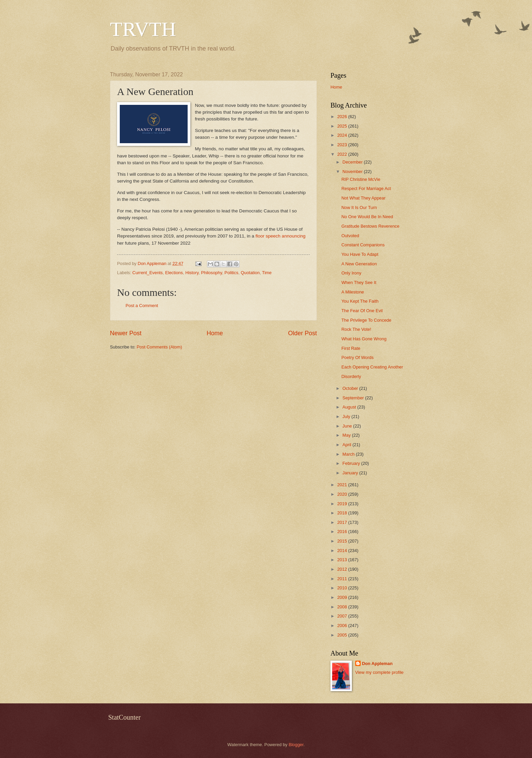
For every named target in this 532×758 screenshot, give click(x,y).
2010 (343, 588)
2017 (343, 522)
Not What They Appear (363, 198)
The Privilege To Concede (366, 320)
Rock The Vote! (356, 329)
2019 (343, 504)
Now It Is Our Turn (359, 207)
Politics (232, 273)
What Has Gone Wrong (364, 339)
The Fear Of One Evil (362, 311)
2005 (343, 635)
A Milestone (353, 292)
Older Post (302, 333)
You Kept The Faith (360, 301)
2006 (343, 626)
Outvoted (350, 236)
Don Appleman (377, 664)
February (352, 463)
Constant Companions (363, 245)
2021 (343, 485)
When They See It (359, 282)
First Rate (351, 348)
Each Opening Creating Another (372, 367)
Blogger (296, 745)
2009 (343, 597)
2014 (343, 551)
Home (215, 333)
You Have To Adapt (360, 254)
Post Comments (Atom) (159, 347)
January (351, 473)
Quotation (250, 273)
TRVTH (143, 29)
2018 (343, 513)
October (351, 388)
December (353, 162)
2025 (343, 126)
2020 (343, 494)
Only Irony (351, 273)
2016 (343, 532)
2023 (343, 145)
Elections (174, 273)
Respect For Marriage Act (366, 188)
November (353, 172)
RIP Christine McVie (361, 179)
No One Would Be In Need (367, 217)
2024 (343, 135)
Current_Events (147, 273)
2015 (343, 541)
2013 (343, 560)
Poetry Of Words (357, 357)
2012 (343, 569)
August (350, 407)
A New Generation (359, 264)
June (348, 426)
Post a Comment (142, 306)
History (192, 273)
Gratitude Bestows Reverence (370, 226)
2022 (343, 154)
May (347, 435)
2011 (343, 579)
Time (267, 273)
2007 (343, 616)
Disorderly (351, 376)
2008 (343, 607)
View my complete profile (379, 672)
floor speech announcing (280, 236)
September (354, 398)
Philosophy (211, 273)
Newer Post (126, 333)
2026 (343, 117)
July (347, 416)
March (349, 454)
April (347, 445)
